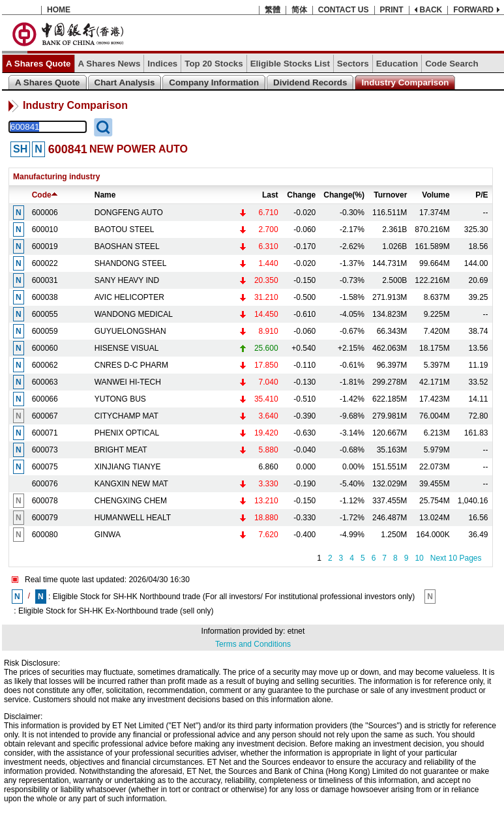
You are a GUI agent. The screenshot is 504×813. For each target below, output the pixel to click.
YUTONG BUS (120, 399)
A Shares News (110, 64)
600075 (45, 467)
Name (105, 195)
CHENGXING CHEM (131, 501)
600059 (45, 331)
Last (270, 195)
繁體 (273, 10)
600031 (45, 280)
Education (397, 64)
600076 (45, 484)
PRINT (392, 10)
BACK (431, 10)
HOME (59, 10)
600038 (45, 297)
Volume (436, 195)
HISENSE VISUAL (127, 348)
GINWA (108, 535)
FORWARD (473, 10)
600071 (45, 433)
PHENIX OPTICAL (127, 433)
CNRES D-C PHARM (131, 365)
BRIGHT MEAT (121, 450)
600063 (45, 382)
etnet (296, 631)
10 (419, 558)
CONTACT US (344, 10)
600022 (45, 263)
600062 (45, 365)
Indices (162, 64)
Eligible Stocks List (290, 64)
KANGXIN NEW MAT (131, 484)
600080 (45, 535)
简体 (299, 10)
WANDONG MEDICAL (134, 314)
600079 (45, 518)
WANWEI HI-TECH (128, 382)
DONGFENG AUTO (129, 213)
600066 (45, 399)
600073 (45, 450)
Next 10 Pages (456, 558)
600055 (45, 314)
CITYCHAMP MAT (126, 416)
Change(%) (344, 195)
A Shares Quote (38, 64)
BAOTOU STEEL (125, 229)
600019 (45, 246)
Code (45, 195)
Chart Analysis (125, 82)
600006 (45, 213)
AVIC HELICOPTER (129, 297)
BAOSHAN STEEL (127, 246)
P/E (482, 195)
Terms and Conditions (253, 644)
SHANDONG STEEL (131, 263)
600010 (45, 229)
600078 (45, 501)
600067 (45, 416)
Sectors (353, 64)
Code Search (452, 64)
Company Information (214, 82)
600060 (45, 348)
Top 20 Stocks (214, 64)
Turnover (390, 195)
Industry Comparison (405, 82)
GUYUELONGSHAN (130, 331)
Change (301, 195)
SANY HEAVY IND (127, 280)
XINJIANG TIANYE (128, 467)
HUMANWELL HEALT (133, 518)
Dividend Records (310, 82)
